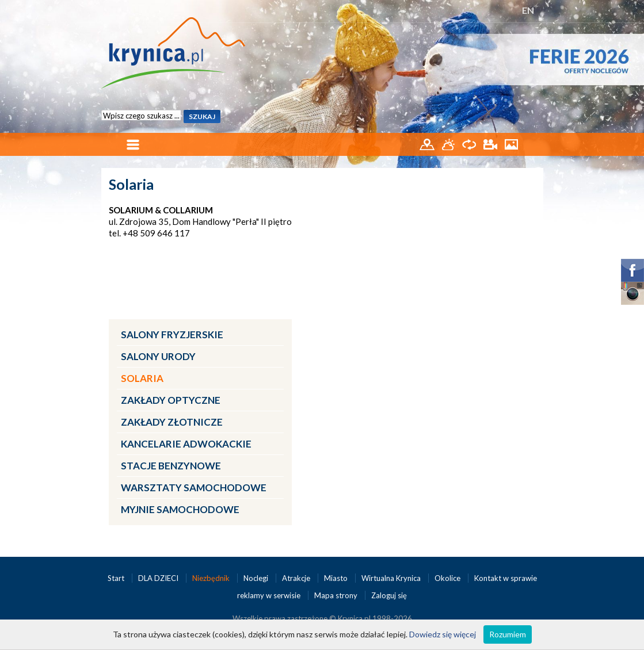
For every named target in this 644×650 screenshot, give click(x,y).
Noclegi (257, 578)
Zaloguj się (389, 595)
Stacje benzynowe (171, 466)
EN (528, 10)
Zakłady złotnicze (172, 422)
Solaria (142, 378)
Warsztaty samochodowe (194, 487)
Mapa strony (336, 595)
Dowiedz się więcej (443, 634)
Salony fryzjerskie (172, 334)
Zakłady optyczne (171, 400)
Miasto (337, 578)
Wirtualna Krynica (392, 578)
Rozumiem (508, 634)
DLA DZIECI (159, 578)
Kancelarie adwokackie (186, 444)
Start (117, 578)
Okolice (448, 578)
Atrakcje (297, 578)
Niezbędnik (212, 578)
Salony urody (158, 356)
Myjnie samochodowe (180, 509)
